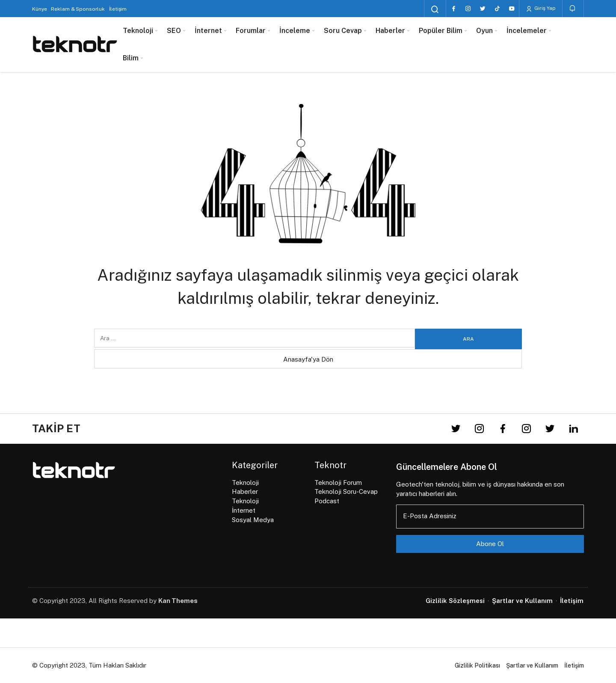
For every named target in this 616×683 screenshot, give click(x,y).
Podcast (327, 501)
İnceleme (295, 31)
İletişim (118, 9)
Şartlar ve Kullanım (532, 665)
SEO (174, 31)
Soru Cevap (343, 31)
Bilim (131, 58)
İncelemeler (527, 31)
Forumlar (251, 31)
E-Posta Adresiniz (430, 516)
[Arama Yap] (435, 9)
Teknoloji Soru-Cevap (346, 491)
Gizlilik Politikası (477, 665)
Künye (39, 9)
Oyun (484, 31)
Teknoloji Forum (338, 483)
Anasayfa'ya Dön (308, 359)
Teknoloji (138, 31)
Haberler (390, 31)
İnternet (208, 31)
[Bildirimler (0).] (573, 8)
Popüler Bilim (441, 31)
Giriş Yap (541, 9)
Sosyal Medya (253, 520)
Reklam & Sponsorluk (78, 9)
